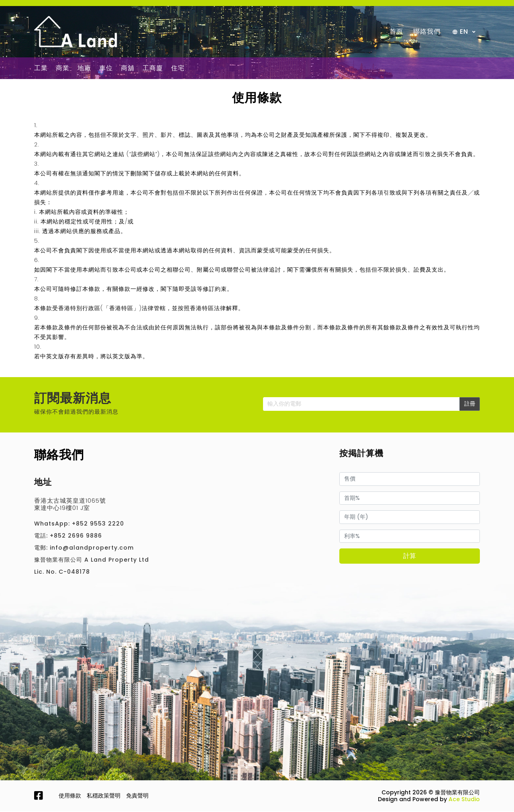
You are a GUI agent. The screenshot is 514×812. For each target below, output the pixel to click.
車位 (106, 69)
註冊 (470, 404)
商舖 (128, 69)
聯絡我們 (427, 32)
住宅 (178, 69)
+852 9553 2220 (98, 524)
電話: (41, 536)
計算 (410, 557)
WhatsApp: (52, 524)
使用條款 (70, 796)
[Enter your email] (361, 405)
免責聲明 (137, 796)
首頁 (396, 32)
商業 (63, 69)
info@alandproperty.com (92, 548)
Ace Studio (464, 800)
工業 (41, 69)
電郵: (41, 548)
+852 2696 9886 (76, 536)
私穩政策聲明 (104, 796)
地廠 (84, 69)
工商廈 (153, 69)
